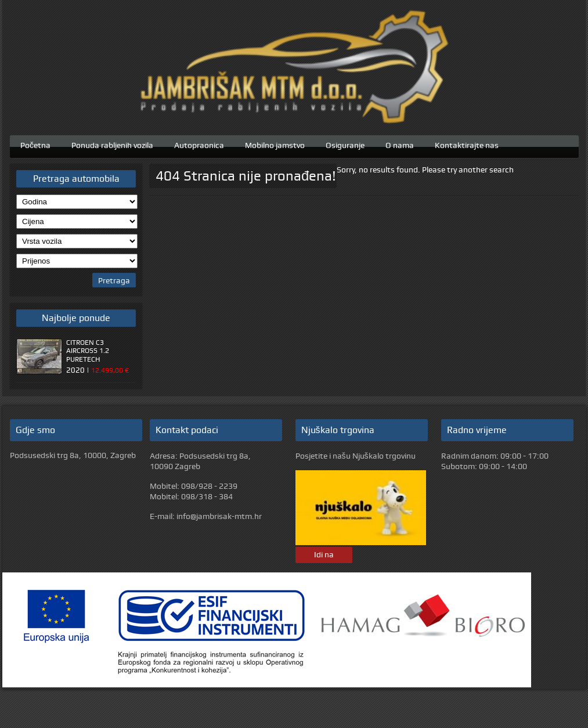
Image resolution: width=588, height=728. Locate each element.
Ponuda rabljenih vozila (112, 144)
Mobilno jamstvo (275, 144)
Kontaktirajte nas (467, 144)
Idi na (324, 554)
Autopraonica (199, 144)
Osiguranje (345, 144)
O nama (400, 144)
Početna (35, 144)
